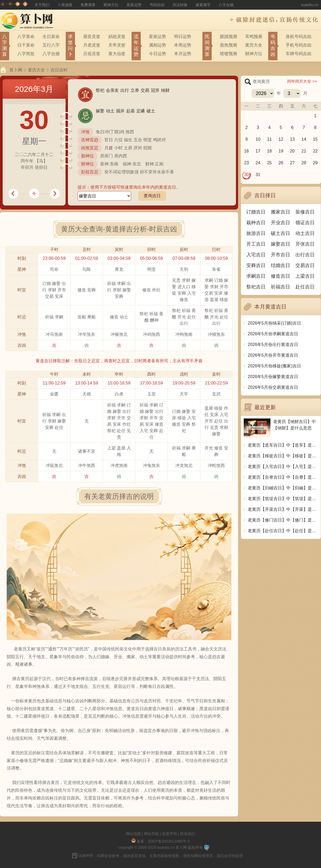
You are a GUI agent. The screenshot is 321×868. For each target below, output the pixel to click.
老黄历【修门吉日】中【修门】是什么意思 (283, 520)
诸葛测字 (203, 5)
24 (258, 163)
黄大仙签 (117, 54)
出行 (125, 90)
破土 (151, 111)
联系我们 (188, 834)
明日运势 (183, 37)
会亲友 (112, 90)
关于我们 (42, 5)
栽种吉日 (256, 223)
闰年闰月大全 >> (302, 81)
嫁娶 (100, 111)
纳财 (165, 90)
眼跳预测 (228, 37)
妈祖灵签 (117, 37)
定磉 (141, 111)
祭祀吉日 (256, 287)
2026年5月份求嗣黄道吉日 (273, 334)
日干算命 (26, 45)
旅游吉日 (256, 233)
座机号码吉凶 (299, 37)
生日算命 (51, 37)
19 (281, 151)
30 (247, 175)
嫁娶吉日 (281, 244)
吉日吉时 (59, 70)
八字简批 (26, 54)
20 (292, 151)
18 (269, 151)
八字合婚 (226, 5)
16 (247, 151)
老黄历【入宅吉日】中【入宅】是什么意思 (283, 467)
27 (292, 163)
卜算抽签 (65, 5)
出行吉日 (305, 255)
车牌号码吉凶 (299, 54)
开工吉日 (256, 244)
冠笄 (155, 90)
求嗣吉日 (256, 276)
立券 (135, 90)
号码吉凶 (157, 5)
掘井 (120, 111)
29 (315, 163)
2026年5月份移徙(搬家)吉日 (274, 366)
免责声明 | (171, 834)
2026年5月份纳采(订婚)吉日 (274, 323)
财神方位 (111, 5)
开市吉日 (281, 255)
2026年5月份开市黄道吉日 (273, 355)
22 (315, 151)
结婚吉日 (281, 265)
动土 (110, 111)
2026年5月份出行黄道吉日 (273, 344)
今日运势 (158, 54)
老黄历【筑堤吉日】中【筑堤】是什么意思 (283, 499)
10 (258, 139)
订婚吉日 (256, 212)
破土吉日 (281, 233)
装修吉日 (305, 212)
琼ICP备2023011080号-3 (169, 841)
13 (292, 139)
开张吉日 (305, 244)
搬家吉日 (281, 212)
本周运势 (183, 45)
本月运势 (183, 54)
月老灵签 (92, 45)
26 (281, 163)
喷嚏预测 (228, 54)
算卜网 (16, 70)
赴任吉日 (305, 287)
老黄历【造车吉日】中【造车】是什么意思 (283, 445)
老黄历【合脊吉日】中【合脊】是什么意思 (283, 477)
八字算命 (26, 37)
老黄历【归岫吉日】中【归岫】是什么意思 (283, 488)
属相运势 (158, 45)
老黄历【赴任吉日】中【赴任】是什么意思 (283, 531)
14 (304, 139)
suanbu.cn (310, 5)
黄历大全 (254, 45)
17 (258, 151)
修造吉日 (281, 276)
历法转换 (180, 5)
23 (247, 163)
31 (258, 175)
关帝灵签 (117, 45)
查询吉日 (152, 196)
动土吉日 (305, 233)
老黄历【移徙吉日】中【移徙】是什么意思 (283, 456)
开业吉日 (281, 223)
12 (281, 139)
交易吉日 (305, 265)
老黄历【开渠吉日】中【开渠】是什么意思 (283, 509)
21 (304, 151)
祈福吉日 (281, 287)
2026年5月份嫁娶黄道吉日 (273, 377)
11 (269, 139)
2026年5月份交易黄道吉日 (273, 387)
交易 (145, 90)
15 (315, 139)
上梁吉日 (305, 276)
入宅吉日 (256, 255)
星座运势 (134, 5)
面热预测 (228, 45)
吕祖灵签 (92, 54)
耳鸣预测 (254, 37)
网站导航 (151, 834)
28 (304, 163)
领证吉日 (305, 223)
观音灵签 (92, 37)
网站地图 (133, 834)
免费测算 (88, 5)
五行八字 (51, 45)
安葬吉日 (256, 265)
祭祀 (100, 90)
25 (269, 163)
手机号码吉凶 (299, 45)
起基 (131, 111)
